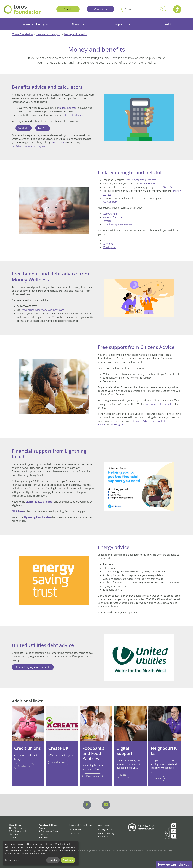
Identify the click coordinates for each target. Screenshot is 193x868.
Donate (68, 9)
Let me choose (12, 860)
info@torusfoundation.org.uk (28, 146)
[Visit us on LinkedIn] (106, 805)
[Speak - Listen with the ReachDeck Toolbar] (177, 9)
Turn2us (43, 128)
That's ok (68, 860)
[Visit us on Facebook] (87, 805)
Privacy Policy (105, 829)
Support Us (122, 24)
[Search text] (139, 9)
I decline (53, 860)
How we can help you (33, 24)
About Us (78, 24)
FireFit (167, 24)
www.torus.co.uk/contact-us (159, 404)
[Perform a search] (162, 9)
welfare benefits (67, 108)
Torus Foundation (23, 34)
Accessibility (104, 825)
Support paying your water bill (33, 667)
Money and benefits (75, 34)
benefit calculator (75, 115)
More (158, 778)
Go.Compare (110, 202)
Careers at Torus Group (80, 825)
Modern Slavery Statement (106, 835)
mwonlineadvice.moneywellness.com (43, 310)
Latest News (75, 829)
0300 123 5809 (59, 142)
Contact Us (100, 9)
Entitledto (24, 128)
